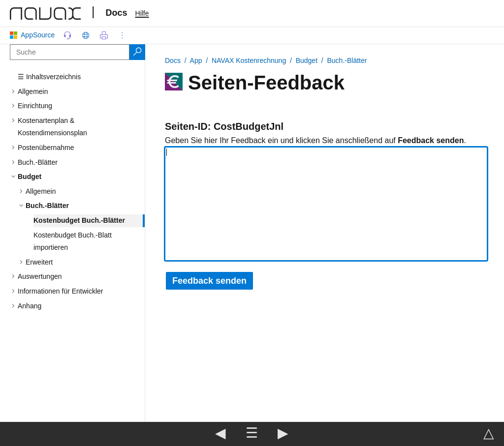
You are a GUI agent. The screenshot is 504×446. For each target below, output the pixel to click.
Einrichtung (35, 106)
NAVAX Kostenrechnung (249, 60)
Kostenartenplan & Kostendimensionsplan (52, 127)
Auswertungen (40, 276)
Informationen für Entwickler (61, 291)
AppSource (34, 35)
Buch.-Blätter (38, 162)
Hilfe (142, 13)
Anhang (30, 306)
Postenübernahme (46, 148)
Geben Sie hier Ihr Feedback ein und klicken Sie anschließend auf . (315, 140)
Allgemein (33, 91)
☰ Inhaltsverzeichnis (49, 77)
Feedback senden (209, 281)
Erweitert (39, 262)
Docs (117, 13)
